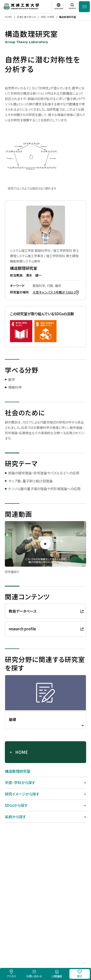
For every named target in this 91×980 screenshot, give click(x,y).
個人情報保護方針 (66, 940)
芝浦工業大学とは (26, 17)
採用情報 (19, 940)
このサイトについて (40, 940)
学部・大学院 (47, 17)
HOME (8, 17)
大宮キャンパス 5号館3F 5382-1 (54, 292)
